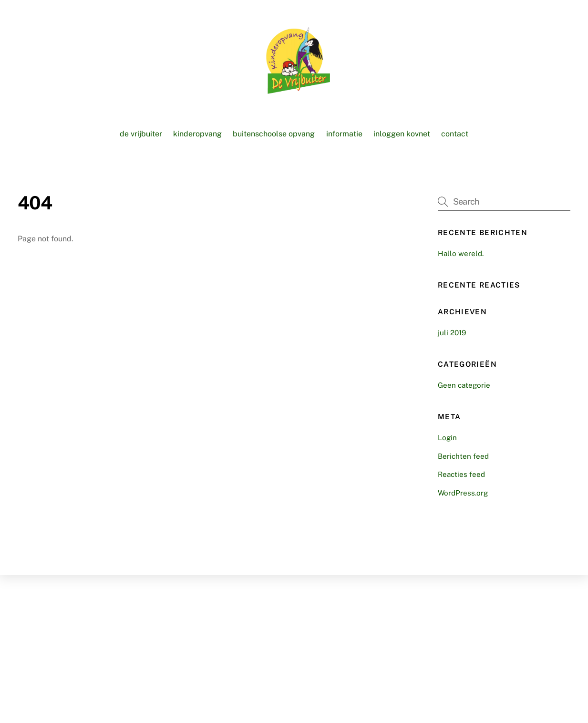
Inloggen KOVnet (402, 134)
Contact (455, 134)
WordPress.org (463, 493)
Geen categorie (464, 385)
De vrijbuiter (141, 134)
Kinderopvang (197, 134)
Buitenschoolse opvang (274, 134)
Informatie (344, 134)
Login (447, 438)
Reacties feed (461, 474)
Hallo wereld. (461, 253)
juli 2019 (452, 333)
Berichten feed (463, 456)
